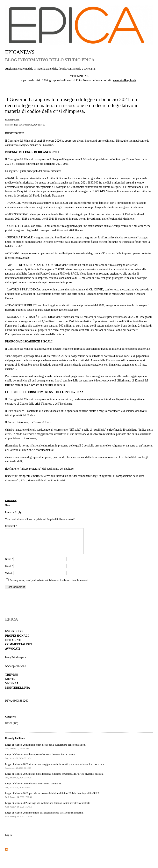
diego (16, 125)
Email (9, 571)
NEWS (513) (12, 728)
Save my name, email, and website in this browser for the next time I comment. (49, 585)
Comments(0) (11, 500)
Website (9, 578)
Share (8, 505)
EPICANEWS (20, 52)
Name (9, 564)
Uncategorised (12, 120)
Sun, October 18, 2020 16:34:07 (32, 125)
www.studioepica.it (125, 80)
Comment (11, 526)
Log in (8, 840)
